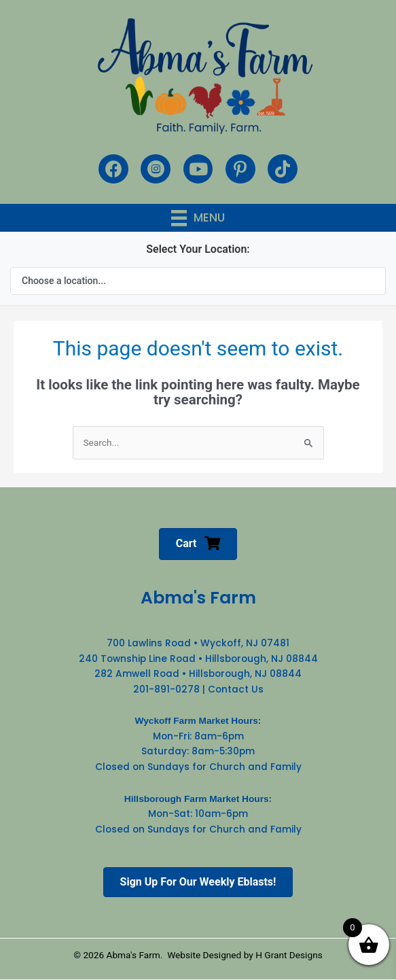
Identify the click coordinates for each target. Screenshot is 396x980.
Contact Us (236, 689)
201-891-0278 (166, 689)
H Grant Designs (289, 955)
